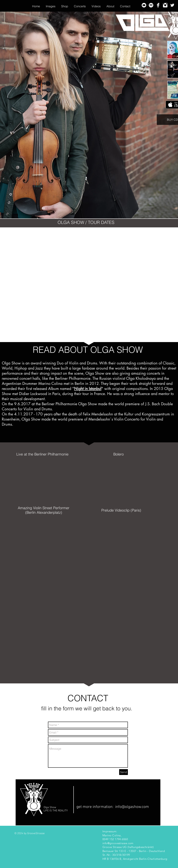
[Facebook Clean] (158, 5)
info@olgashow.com (132, 807)
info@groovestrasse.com (118, 843)
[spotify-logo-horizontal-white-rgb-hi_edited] (151, 5)
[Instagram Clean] (165, 5)
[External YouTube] (49, 480)
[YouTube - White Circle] (144, 5)
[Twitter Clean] (172, 5)
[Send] (124, 772)
